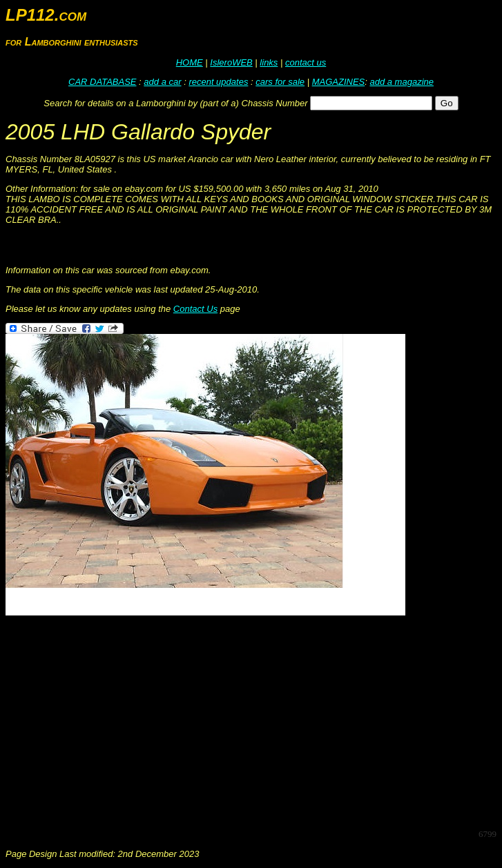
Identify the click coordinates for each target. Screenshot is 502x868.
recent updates (218, 82)
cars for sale (280, 82)
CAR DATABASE (102, 82)
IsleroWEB (231, 62)
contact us (306, 62)
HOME (190, 62)
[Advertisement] (254, 721)
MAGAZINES (339, 82)
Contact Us (195, 309)
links (269, 62)
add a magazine (402, 82)
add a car (162, 82)
